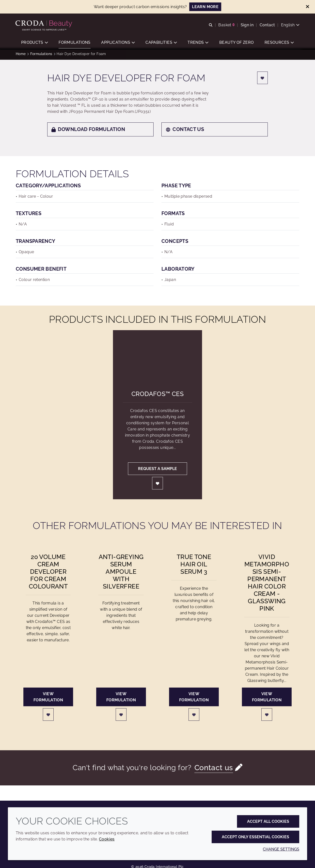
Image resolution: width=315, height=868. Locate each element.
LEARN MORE (205, 7)
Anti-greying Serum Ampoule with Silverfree (121, 573)
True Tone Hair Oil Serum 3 (194, 566)
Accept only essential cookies (255, 837)
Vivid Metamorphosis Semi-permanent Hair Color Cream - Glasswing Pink (267, 584)
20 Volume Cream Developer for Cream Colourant (48, 573)
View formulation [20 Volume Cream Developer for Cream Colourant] (48, 699)
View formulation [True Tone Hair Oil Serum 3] (194, 699)
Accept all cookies (268, 821)
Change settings (281, 849)
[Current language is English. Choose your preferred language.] (290, 25)
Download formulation (88, 131)
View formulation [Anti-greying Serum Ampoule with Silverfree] (121, 699)
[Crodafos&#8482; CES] (158, 357)
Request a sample (157, 470)
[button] (34, 43)
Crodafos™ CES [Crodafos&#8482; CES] (157, 396)
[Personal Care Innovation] (45, 24)
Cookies (107, 839)
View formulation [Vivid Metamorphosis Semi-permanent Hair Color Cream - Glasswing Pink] (267, 699)
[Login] (263, 80)
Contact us (185, 131)
